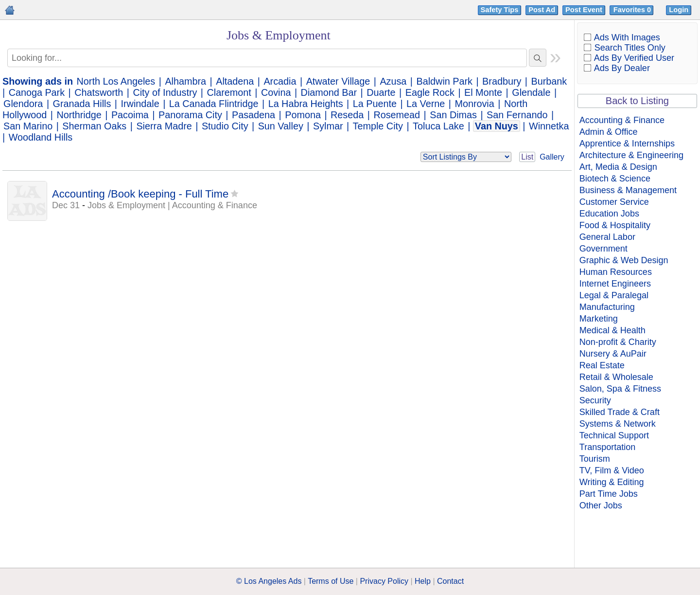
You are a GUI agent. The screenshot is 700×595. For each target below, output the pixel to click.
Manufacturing (607, 307)
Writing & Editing (612, 482)
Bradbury (502, 81)
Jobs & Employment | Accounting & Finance (172, 205)
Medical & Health (612, 330)
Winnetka (549, 126)
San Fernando (517, 115)
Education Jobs (609, 214)
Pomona (303, 115)
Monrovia (474, 104)
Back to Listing (637, 101)
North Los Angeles (116, 81)
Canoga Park (37, 92)
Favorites (633, 10)
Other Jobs (601, 505)
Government (604, 249)
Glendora (23, 104)
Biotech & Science (615, 179)
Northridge (79, 115)
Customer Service (614, 202)
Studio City (225, 126)
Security (595, 400)
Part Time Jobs (609, 494)
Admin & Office (609, 132)
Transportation (607, 447)
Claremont (229, 92)
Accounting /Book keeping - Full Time (140, 194)
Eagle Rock (430, 92)
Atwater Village (338, 81)
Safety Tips (500, 10)
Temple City (378, 126)
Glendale (531, 92)
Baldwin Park (445, 81)
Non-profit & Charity (618, 342)
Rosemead (397, 115)
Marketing (599, 319)
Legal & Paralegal (614, 295)
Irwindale (140, 104)
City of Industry (165, 92)
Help (423, 581)
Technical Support (614, 435)
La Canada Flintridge (214, 104)
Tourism (595, 459)
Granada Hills (82, 104)
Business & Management (628, 190)
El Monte (483, 92)
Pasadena (254, 115)
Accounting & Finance (622, 120)
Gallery (552, 157)
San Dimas (453, 115)
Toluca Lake (438, 126)
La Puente (375, 104)
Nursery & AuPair (613, 354)
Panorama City (190, 115)
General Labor (607, 237)
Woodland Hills (41, 137)
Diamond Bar (329, 92)
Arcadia (280, 81)
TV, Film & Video (612, 470)
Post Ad (542, 10)
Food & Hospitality (615, 225)
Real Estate (602, 365)
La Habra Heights (306, 104)
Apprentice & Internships (627, 144)
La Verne (426, 104)
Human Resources (616, 272)
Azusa (393, 81)
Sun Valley (281, 126)
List (527, 157)
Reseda (347, 115)
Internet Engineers (615, 284)
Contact (450, 581)
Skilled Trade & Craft (620, 412)
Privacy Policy (384, 581)
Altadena (235, 81)
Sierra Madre (164, 126)
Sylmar (328, 126)
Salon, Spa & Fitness (620, 389)
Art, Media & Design (618, 167)
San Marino (28, 126)
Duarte (381, 92)
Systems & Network (618, 424)
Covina (276, 92)
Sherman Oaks (94, 126)
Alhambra (185, 81)
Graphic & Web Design (624, 260)
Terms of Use (331, 581)
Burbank (549, 81)
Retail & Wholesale (616, 377)
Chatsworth (99, 92)
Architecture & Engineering (631, 155)
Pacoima (130, 115)
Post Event (584, 10)
